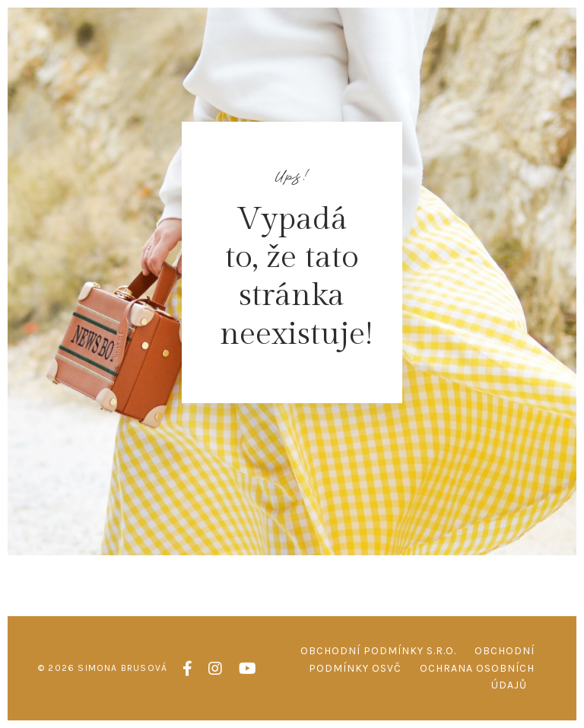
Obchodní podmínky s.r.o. (378, 651)
